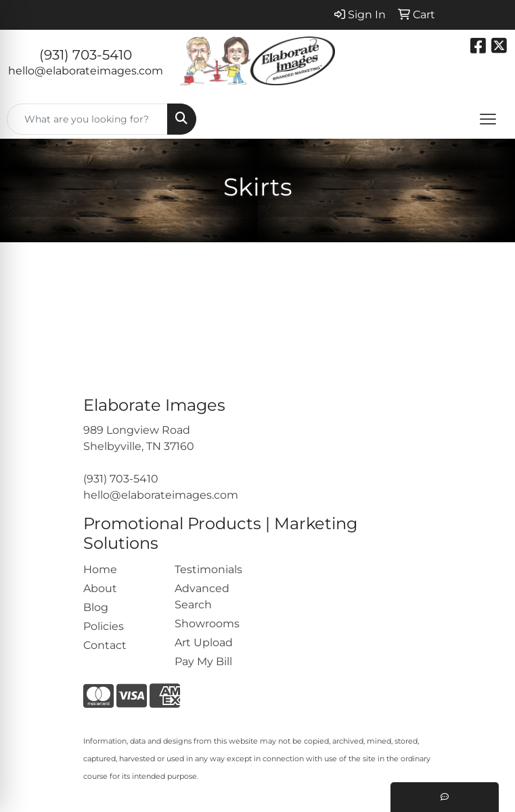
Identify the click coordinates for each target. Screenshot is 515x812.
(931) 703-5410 (86, 55)
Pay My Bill (203, 661)
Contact (105, 645)
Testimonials (208, 569)
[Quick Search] (87, 119)
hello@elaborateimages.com (86, 71)
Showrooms (207, 624)
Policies (104, 626)
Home (100, 569)
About (100, 588)
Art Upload (204, 642)
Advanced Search (202, 596)
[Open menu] (488, 119)
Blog (96, 607)
